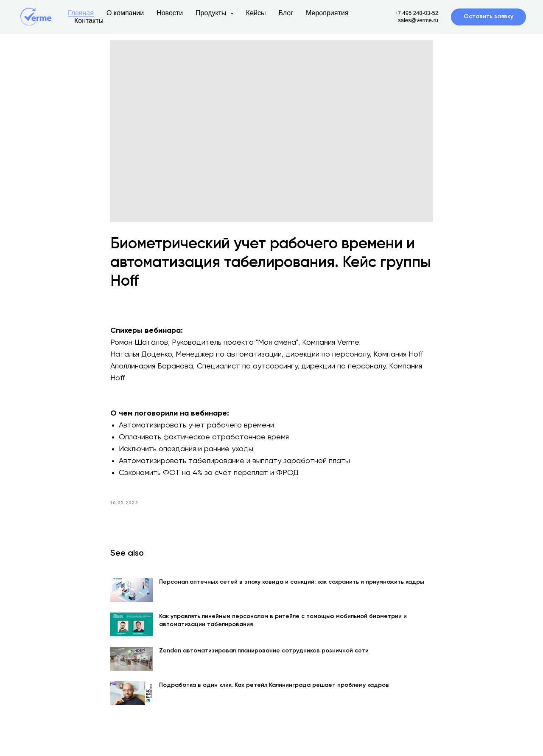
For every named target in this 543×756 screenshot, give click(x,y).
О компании (125, 13)
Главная (81, 13)
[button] (488, 17)
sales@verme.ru (418, 20)
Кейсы (256, 13)
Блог (286, 13)
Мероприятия (327, 13)
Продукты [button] (212, 13)
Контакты (89, 21)
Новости (170, 13)
